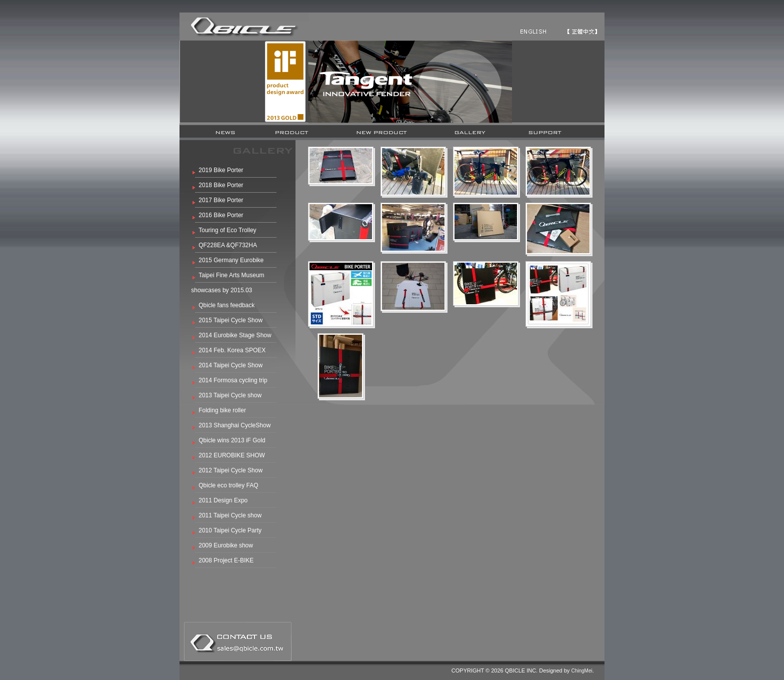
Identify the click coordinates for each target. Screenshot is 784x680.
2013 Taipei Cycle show (230, 395)
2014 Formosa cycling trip (233, 380)
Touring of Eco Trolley (227, 230)
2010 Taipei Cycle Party (230, 530)
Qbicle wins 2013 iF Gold (232, 440)
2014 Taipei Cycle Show (230, 365)
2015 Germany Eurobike (231, 260)
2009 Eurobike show (226, 545)
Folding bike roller (222, 410)
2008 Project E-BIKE (226, 560)
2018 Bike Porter (221, 185)
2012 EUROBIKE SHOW (232, 455)
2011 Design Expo (223, 500)
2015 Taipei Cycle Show (230, 320)
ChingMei (581, 671)
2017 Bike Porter (221, 200)
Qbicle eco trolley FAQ (228, 485)
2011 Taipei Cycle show (230, 515)
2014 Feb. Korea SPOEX (232, 350)
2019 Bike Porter (221, 170)
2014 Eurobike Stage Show (235, 335)
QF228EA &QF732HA (228, 245)
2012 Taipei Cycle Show (230, 470)
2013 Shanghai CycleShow (234, 425)
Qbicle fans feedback (226, 305)
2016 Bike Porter (221, 215)
